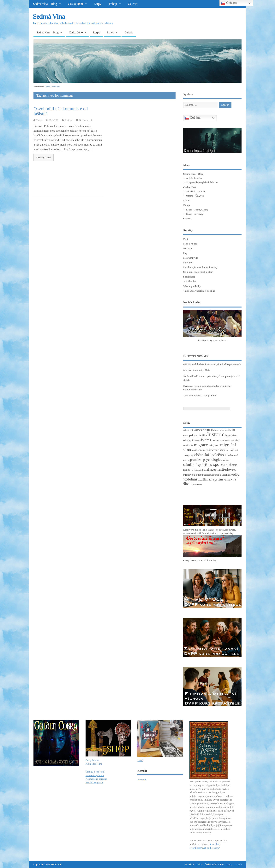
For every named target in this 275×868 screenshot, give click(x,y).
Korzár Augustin (94, 782)
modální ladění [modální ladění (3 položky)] (199, 451)
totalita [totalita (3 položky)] (218, 475)
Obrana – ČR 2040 (195, 196)
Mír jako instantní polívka (197, 370)
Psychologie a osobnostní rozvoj (200, 267)
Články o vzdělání (95, 772)
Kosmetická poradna (96, 779)
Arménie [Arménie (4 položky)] (199, 430)
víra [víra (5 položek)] (233, 479)
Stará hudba (189, 281)
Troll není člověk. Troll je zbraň (200, 396)
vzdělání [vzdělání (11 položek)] (190, 479)
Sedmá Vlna (49, 16)
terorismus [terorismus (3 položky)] (209, 475)
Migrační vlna (191, 258)
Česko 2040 (75, 4)
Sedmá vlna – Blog (45, 4)
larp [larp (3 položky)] (238, 440)
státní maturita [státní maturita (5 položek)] (211, 470)
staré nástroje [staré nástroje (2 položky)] (196, 470)
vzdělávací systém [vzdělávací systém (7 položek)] (210, 479)
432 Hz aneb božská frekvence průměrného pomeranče (212, 364)
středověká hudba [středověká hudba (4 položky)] (193, 475)
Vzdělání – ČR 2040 (196, 192)
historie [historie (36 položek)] (216, 434)
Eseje (186, 239)
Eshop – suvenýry (195, 214)
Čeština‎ (192, 118)
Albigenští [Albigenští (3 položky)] (188, 430)
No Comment (85, 120)
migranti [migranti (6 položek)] (214, 445)
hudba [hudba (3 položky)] (191, 440)
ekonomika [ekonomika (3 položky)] (226, 430)
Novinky (188, 263)
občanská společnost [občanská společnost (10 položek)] (210, 455)
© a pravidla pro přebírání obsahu (202, 182)
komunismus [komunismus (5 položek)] (218, 440)
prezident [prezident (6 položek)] (196, 460)
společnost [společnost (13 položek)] (222, 464)
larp (185, 253)
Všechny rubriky (192, 286)
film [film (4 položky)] (205, 435)
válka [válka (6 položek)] (227, 479)
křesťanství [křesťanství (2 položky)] (231, 441)
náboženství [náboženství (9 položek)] (216, 450)
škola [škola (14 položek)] (188, 484)
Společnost (189, 277)
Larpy (98, 4)
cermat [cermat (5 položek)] (209, 430)
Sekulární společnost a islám (198, 272)
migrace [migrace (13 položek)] (201, 445)
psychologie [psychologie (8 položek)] (212, 460)
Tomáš (39, 120)
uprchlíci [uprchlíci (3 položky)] (226, 475)
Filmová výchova (95, 775)
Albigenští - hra (94, 764)
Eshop (113, 4)
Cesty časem (92, 760)
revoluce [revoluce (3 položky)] (225, 460)
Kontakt (142, 780)
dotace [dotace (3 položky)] (216, 430)
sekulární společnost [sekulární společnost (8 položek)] (198, 465)
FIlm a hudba (190, 244)
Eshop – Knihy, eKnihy (197, 210)
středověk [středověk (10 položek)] (228, 469)
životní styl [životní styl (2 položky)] (198, 485)
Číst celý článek (44, 158)
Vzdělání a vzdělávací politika (199, 291)
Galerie (133, 4)
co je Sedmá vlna (194, 178)
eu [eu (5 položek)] (233, 430)
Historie (69, 120)
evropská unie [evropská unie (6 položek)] (192, 435)
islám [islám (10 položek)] (205, 440)
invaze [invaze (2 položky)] (198, 441)
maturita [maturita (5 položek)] (188, 445)
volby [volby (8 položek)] (235, 474)
